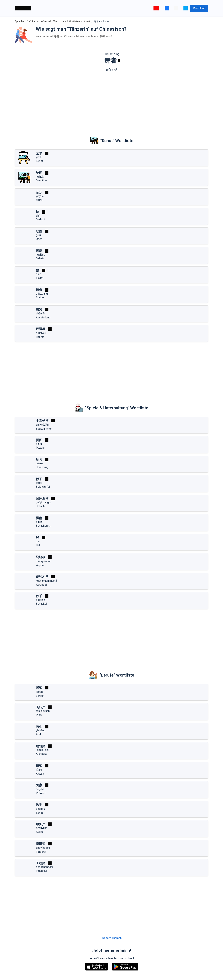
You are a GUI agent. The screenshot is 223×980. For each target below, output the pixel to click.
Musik (40, 200)
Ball (38, 545)
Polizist (41, 793)
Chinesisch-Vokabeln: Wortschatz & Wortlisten (55, 21)
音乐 (39, 192)
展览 (39, 309)
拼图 (39, 440)
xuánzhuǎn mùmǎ (46, 581)
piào (39, 274)
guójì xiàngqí (43, 502)
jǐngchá (40, 789)
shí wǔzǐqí (42, 425)
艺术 (39, 153)
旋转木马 (42, 577)
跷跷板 (41, 557)
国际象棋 (42, 499)
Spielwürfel (43, 487)
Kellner (40, 832)
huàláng (41, 255)
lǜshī (39, 770)
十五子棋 (42, 421)
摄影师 (41, 844)
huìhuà (40, 177)
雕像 (39, 290)
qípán (39, 522)
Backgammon (44, 429)
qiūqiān (40, 600)
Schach (40, 506)
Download (199, 8)
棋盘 (39, 518)
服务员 (41, 824)
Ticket (40, 278)
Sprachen (20, 21)
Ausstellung (43, 317)
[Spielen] (119, 61)
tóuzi (39, 483)
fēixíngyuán (43, 711)
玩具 (39, 460)
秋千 (39, 596)
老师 (39, 688)
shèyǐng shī (43, 848)
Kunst (87, 21)
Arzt (38, 734)
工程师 (41, 863)
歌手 (39, 805)
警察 (39, 785)
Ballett (40, 337)
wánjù (39, 463)
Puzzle (40, 448)
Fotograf (41, 852)
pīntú (39, 444)
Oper (39, 239)
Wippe (40, 565)
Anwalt (40, 774)
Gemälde (41, 180)
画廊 (39, 251)
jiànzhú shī (42, 750)
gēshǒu (40, 809)
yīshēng (41, 730)
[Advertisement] (111, 102)
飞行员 (41, 707)
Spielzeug (42, 467)
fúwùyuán (42, 828)
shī (38, 216)
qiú (38, 541)
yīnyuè (40, 196)
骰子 (39, 479)
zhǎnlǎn (41, 313)
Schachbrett (43, 526)
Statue (40, 297)
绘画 (39, 173)
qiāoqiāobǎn (44, 561)
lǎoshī (40, 692)
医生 (39, 727)
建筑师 (41, 746)
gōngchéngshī (44, 867)
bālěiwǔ (41, 333)
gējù (38, 235)
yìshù (39, 157)
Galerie (40, 258)
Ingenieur (42, 871)
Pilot (39, 715)
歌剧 (39, 231)
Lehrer (40, 696)
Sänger (40, 813)
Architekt (41, 754)
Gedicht (41, 219)
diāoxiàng (42, 294)
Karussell (42, 585)
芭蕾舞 (41, 329)
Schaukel (41, 604)
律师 (39, 766)
